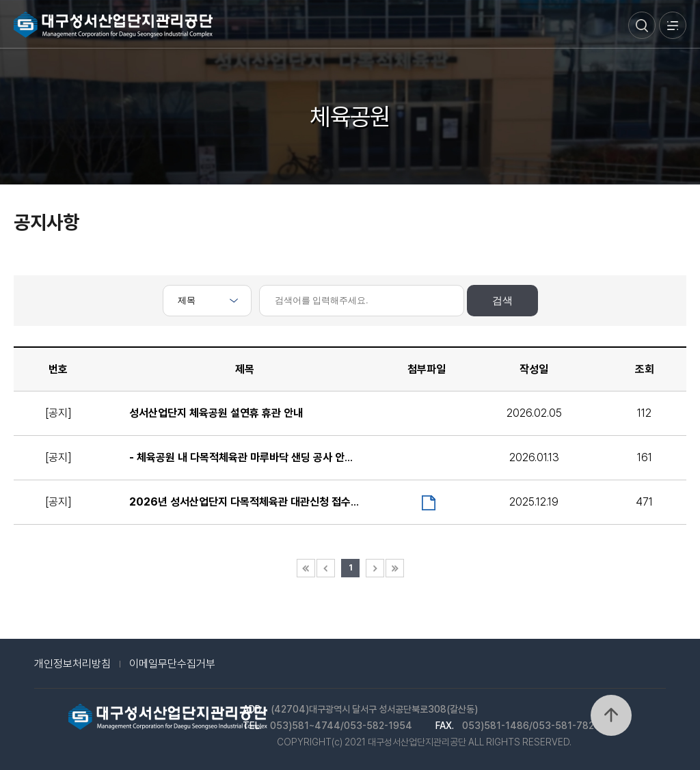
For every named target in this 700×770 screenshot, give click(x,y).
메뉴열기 (673, 25)
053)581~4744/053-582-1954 (341, 726)
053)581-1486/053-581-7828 (531, 726)
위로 (611, 715)
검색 (642, 25)
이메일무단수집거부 (172, 664)
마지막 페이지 (395, 568)
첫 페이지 (306, 568)
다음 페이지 (375, 568)
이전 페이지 (326, 568)
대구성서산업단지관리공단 (113, 25)
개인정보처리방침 (72, 664)
